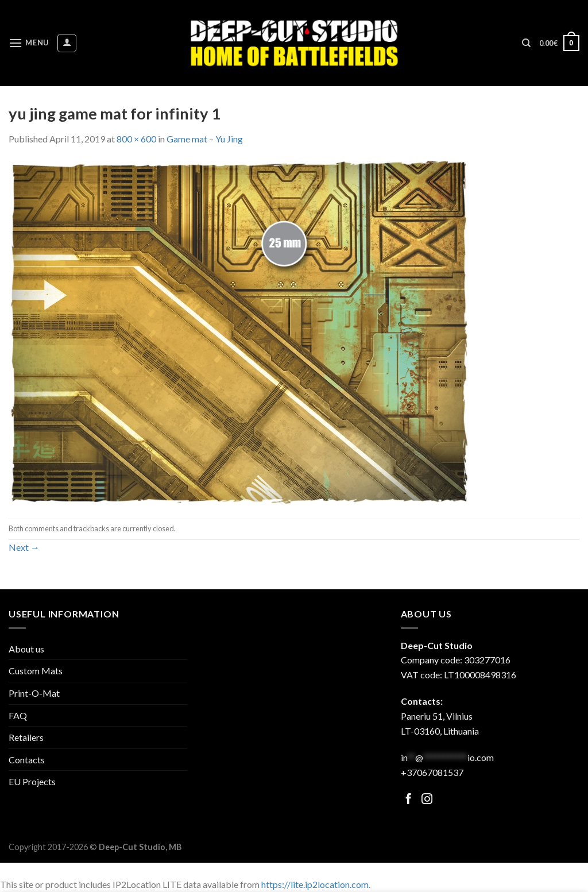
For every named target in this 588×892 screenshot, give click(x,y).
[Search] (526, 43)
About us (26, 649)
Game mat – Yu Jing (205, 139)
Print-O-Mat (34, 693)
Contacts (27, 760)
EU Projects (32, 781)
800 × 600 (136, 139)
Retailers (26, 737)
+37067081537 (432, 772)
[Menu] (29, 43)
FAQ (18, 715)
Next (24, 547)
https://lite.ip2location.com (315, 884)
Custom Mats (36, 671)
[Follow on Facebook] (409, 800)
